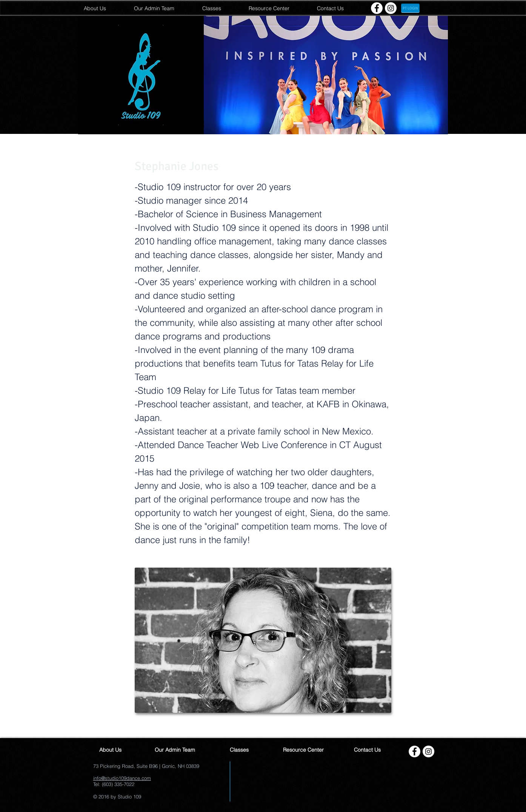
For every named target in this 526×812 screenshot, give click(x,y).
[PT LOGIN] (410, 8)
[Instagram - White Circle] (391, 8)
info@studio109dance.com (122, 778)
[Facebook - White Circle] (377, 8)
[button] (326, 75)
